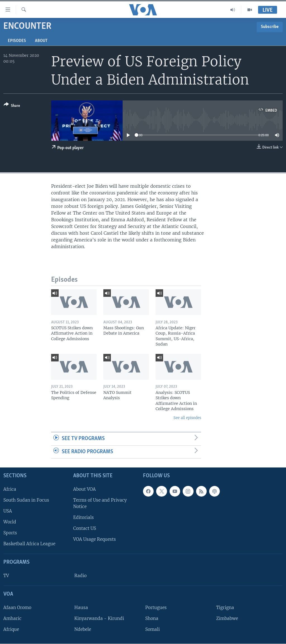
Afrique (11, 629)
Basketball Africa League (29, 544)
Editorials (84, 517)
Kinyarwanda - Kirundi (99, 618)
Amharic (12, 618)
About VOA (84, 489)
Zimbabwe (227, 618)
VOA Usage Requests (95, 540)
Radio (80, 576)
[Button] (12, 106)
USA (8, 511)
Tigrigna (225, 607)
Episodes (17, 41)
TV (6, 576)
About (41, 41)
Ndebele (83, 629)
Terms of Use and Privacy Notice (100, 503)
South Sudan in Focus (26, 500)
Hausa (81, 607)
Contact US (85, 529)
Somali (152, 629)
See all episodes (187, 418)
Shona (152, 618)
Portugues (156, 607)
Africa (10, 489)
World (10, 522)
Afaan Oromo (17, 607)
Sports (10, 533)
